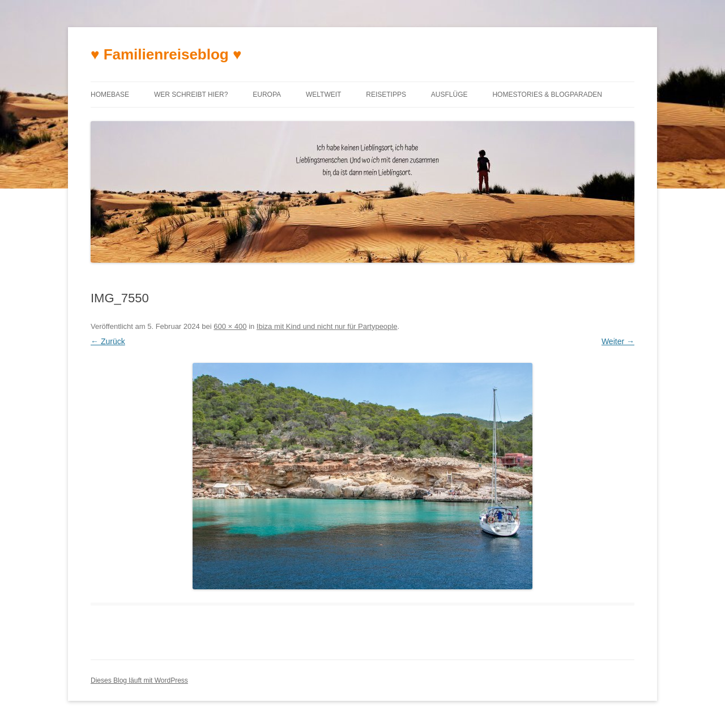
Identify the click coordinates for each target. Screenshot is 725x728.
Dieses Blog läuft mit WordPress (139, 680)
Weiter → (618, 341)
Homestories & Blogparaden (547, 95)
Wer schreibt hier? (191, 95)
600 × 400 (230, 326)
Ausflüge (449, 95)
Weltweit (323, 95)
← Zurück (108, 341)
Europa (267, 95)
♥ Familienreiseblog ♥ (166, 54)
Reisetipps (386, 95)
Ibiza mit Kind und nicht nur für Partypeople (327, 326)
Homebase (110, 95)
